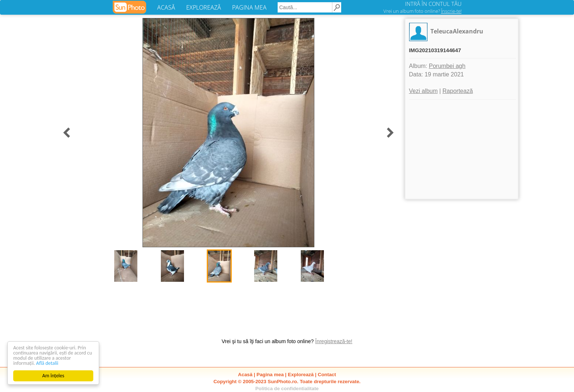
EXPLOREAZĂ (204, 7)
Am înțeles (53, 376)
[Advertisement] (462, 149)
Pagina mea (270, 375)
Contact (327, 375)
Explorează (301, 375)
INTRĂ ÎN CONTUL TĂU (433, 4)
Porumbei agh (447, 66)
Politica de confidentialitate (287, 389)
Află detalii (47, 363)
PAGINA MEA (249, 7)
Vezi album (423, 91)
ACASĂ (166, 7)
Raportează (458, 91)
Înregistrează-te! (334, 341)
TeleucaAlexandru (457, 31)
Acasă (245, 375)
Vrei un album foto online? (423, 11)
